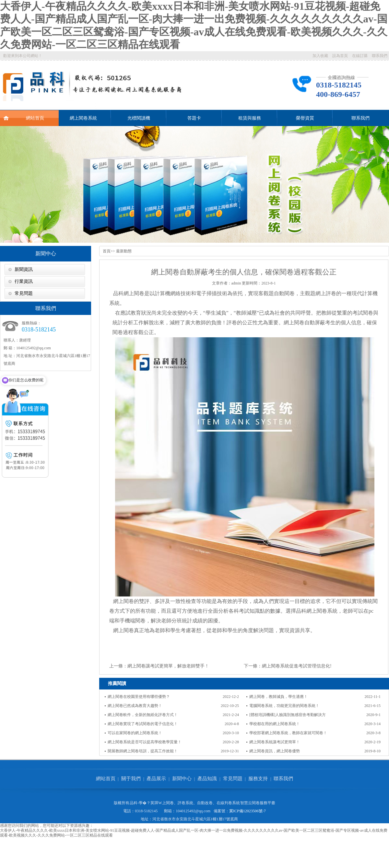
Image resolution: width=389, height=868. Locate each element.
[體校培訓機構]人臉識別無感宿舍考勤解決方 (288, 715)
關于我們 (131, 779)
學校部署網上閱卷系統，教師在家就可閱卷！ (288, 733)
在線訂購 (360, 56)
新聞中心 (46, 254)
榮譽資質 (305, 118)
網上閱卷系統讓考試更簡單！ (275, 742)
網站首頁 (24, 115)
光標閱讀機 (139, 118)
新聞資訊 (24, 269)
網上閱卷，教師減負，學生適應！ (278, 697)
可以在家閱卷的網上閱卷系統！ (135, 733)
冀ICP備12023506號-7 (248, 811)
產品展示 (156, 779)
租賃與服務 (250, 118)
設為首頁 (340, 56)
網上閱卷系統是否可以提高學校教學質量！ (145, 742)
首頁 (107, 251)
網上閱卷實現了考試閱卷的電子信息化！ (143, 724)
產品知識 (207, 779)
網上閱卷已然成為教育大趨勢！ (135, 706)
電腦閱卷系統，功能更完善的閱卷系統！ (284, 706)
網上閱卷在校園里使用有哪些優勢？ (139, 697)
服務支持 (258, 779)
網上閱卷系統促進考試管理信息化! (297, 666)
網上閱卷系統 (83, 118)
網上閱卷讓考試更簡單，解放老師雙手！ (168, 666)
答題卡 (194, 118)
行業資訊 (24, 281)
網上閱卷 (134, 293)
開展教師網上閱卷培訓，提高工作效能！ (143, 751)
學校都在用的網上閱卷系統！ (275, 724)
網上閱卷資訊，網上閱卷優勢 (275, 751)
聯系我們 (380, 56)
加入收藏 (320, 56)
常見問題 (24, 293)
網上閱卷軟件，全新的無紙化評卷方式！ (143, 715)
